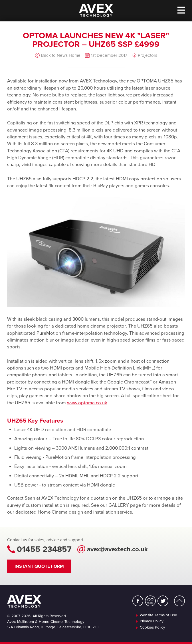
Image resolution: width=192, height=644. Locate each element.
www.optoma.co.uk (87, 403)
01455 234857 (44, 549)
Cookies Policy (152, 628)
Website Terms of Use (158, 615)
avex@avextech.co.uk (117, 549)
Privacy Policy (152, 621)
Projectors (147, 55)
